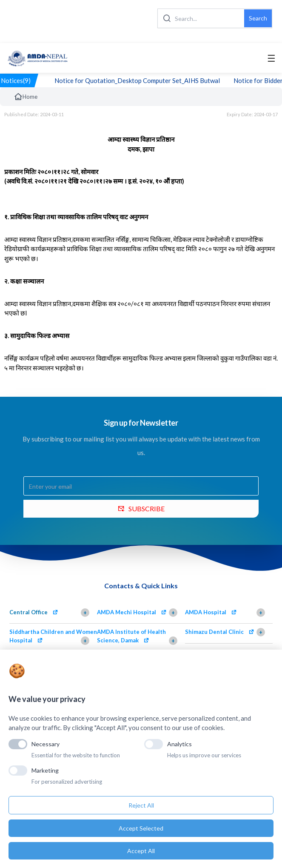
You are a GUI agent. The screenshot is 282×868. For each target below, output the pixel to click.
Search (258, 18)
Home (26, 97)
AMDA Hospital (206, 612)
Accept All (141, 851)
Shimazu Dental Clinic (214, 632)
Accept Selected (141, 828)
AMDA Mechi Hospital (127, 612)
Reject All (141, 805)
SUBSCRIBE (141, 508)
